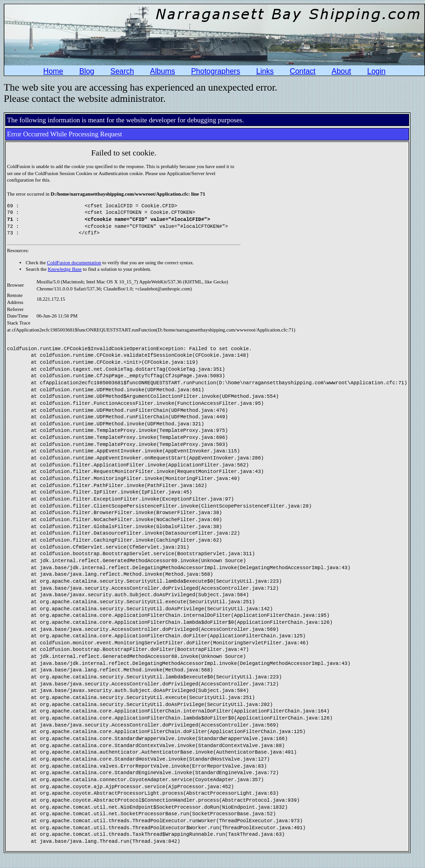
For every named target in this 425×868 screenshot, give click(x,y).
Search (122, 71)
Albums (162, 71)
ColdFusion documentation (74, 263)
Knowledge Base (65, 269)
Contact (302, 71)
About (341, 71)
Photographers (216, 71)
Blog (87, 71)
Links (265, 71)
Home (53, 71)
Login (376, 71)
